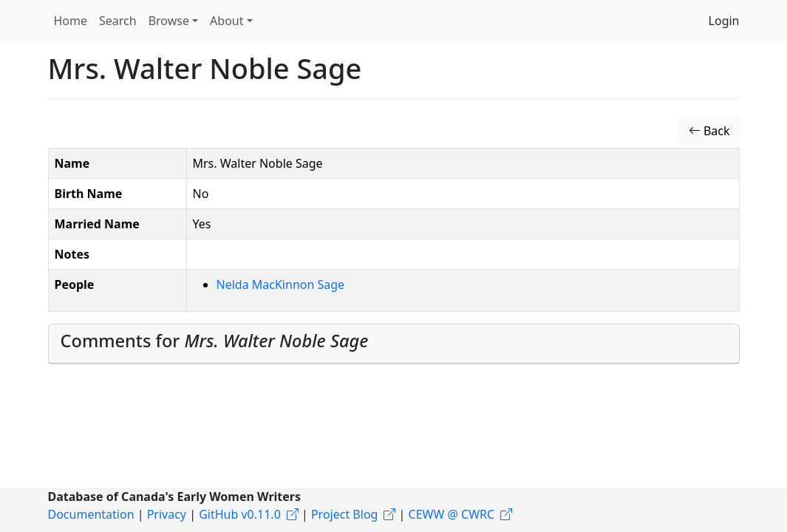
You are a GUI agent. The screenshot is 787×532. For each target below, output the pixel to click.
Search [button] (118, 21)
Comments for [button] (215, 341)
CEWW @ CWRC (452, 514)
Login (724, 21)
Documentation (91, 514)
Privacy (167, 514)
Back (709, 131)
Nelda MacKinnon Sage (281, 284)
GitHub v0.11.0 (240, 514)
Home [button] (71, 21)
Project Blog (344, 514)
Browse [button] (169, 21)
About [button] (226, 21)
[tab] (394, 344)
